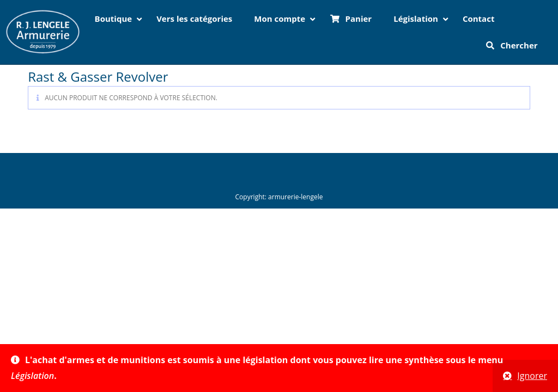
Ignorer (532, 376)
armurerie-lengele (295, 197)
